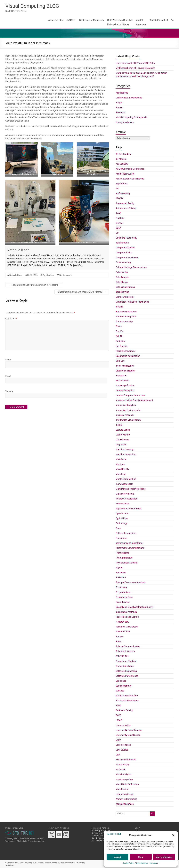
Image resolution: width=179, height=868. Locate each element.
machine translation (125, 454)
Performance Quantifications (130, 548)
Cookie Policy (128, 863)
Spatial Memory (123, 686)
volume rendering (124, 794)
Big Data (120, 218)
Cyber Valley (122, 272)
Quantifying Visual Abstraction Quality (134, 607)
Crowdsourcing (123, 262)
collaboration (122, 243)
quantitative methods (126, 612)
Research (120, 112)
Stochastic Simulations (127, 701)
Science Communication (128, 646)
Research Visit (123, 632)
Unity (118, 740)
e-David (119, 307)
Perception (121, 538)
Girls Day (120, 361)
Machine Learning (124, 449)
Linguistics (121, 445)
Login (137, 830)
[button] (173, 835)
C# (117, 233)
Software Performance (127, 676)
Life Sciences (122, 440)
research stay (122, 622)
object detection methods (128, 509)
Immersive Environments (128, 410)
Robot (118, 641)
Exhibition (120, 341)
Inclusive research (125, 415)
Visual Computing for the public (131, 117)
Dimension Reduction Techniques (132, 302)
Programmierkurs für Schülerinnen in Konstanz (34, 285)
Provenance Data (124, 597)
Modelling (120, 474)
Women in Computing (126, 799)
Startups (120, 691)
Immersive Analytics (126, 405)
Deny (141, 857)
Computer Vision (124, 253)
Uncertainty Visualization (128, 735)
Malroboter (121, 459)
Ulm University (98, 838)
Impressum (154, 863)
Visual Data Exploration (127, 784)
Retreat (119, 637)
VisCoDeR (121, 769)
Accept (117, 857)
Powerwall (121, 573)
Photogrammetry (124, 558)
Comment (11, 319)
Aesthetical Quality (125, 174)
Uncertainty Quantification (129, 730)
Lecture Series (123, 430)
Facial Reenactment (125, 351)
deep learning (122, 292)
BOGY (118, 228)
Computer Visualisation (127, 257)
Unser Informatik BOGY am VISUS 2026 (135, 63)
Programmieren (123, 592)
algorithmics (122, 184)
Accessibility (122, 164)
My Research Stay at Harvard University (135, 68)
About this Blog (56, 20)
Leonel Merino (123, 435)
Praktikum (121, 577)
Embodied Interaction (126, 312)
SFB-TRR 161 (122, 656)
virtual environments (126, 760)
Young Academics (125, 122)
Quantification (123, 602)
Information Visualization (128, 420)
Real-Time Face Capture (127, 617)
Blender (119, 223)
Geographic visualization (128, 356)
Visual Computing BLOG (32, 6)
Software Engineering (126, 671)
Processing (121, 587)
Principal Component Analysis (130, 582)
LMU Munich (97, 836)
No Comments (66, 275)
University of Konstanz (101, 833)
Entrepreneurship (124, 321)
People (119, 108)
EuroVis (119, 331)
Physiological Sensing (126, 563)
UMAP (119, 720)
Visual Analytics (123, 774)
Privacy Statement (141, 863)
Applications (49, 275)
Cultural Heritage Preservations (131, 267)
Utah (118, 755)
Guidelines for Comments (91, 20)
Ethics (119, 326)
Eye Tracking (122, 346)
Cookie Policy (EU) (159, 20)
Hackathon (121, 376)
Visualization (122, 789)
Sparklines (121, 681)
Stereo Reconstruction (127, 696)
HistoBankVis (122, 381)
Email (8, 376)
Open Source (122, 513)
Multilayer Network (125, 494)
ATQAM (119, 198)
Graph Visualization (125, 371)
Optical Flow (122, 518)
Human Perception (125, 390)
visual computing (124, 779)
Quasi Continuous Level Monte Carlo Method (82, 292)
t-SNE (118, 705)
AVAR (118, 213)
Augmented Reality (125, 203)
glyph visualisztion (125, 366)
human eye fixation (125, 385)
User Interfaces (123, 745)
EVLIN (119, 336)
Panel (118, 528)
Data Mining (122, 282)
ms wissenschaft (124, 484)
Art (117, 189)
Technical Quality (124, 710)
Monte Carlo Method (126, 479)
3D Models (121, 159)
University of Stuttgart (101, 830)
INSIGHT (71, 20)
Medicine (120, 464)
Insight (119, 103)
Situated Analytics (125, 666)
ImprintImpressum (141, 22)
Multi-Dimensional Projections (130, 489)
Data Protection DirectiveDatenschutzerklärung (120, 22)
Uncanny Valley (123, 725)
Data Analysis (122, 277)
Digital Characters (124, 297)
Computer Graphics (125, 248)
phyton (119, 568)
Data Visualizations (125, 287)
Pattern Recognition (125, 533)
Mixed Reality (122, 469)
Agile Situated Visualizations (130, 179)
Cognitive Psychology (126, 238)
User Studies (122, 750)
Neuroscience (122, 504)
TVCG (118, 715)
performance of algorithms (129, 543)
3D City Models (123, 154)
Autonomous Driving (126, 208)
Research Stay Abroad (127, 627)
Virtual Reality (122, 765)
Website (9, 391)
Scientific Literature (125, 651)
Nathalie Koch (18, 250)
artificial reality (123, 193)
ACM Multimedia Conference (130, 169)
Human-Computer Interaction (130, 395)
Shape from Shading (126, 661)
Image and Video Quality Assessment (134, 400)
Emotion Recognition (126, 317)
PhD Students (122, 553)
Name (8, 360)
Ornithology (121, 523)
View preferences (164, 857)
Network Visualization (126, 499)
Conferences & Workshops (129, 98)
